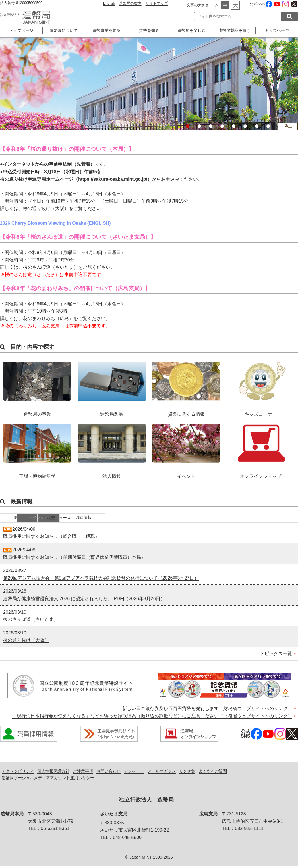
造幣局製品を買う (234, 30)
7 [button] (257, 126)
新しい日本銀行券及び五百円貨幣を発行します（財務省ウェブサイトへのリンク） (207, 710)
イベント (186, 448)
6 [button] (245, 126)
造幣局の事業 (37, 386)
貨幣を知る (149, 30)
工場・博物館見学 (37, 448)
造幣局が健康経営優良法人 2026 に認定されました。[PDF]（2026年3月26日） (84, 600)
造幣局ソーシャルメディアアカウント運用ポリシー (48, 779)
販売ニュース (108, 519)
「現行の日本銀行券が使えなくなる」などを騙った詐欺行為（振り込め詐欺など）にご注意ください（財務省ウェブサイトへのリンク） (152, 717)
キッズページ (277, 30)
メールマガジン (162, 773)
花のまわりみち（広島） (48, 318)
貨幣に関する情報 (186, 386)
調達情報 (151, 519)
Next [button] (292, 88)
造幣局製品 (112, 386)
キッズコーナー (261, 386)
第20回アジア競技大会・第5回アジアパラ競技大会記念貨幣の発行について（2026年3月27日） (101, 579)
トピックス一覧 (276, 655)
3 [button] (211, 126)
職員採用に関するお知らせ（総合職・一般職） (51, 538)
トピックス (65, 519)
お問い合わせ (109, 773)
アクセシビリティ (18, 773)
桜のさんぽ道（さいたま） (51, 267)
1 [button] (188, 126)
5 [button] (234, 126)
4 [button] (222, 126)
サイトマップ (157, 3)
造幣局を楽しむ (191, 30)
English (109, 3)
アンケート (134, 773)
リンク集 (187, 773)
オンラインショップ (261, 448)
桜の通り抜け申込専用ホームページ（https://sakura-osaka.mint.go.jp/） (76, 179)
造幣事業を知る (107, 30)
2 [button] (199, 126)
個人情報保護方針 (53, 773)
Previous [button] (6, 88)
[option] (149, 83)
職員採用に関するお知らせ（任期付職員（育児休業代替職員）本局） (74, 559)
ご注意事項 (83, 773)
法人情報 (112, 448)
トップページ (21, 30)
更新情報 (22, 519)
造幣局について (64, 30)
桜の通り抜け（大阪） (46, 208)
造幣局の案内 (130, 3)
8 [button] (268, 126)
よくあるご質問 (213, 773)
